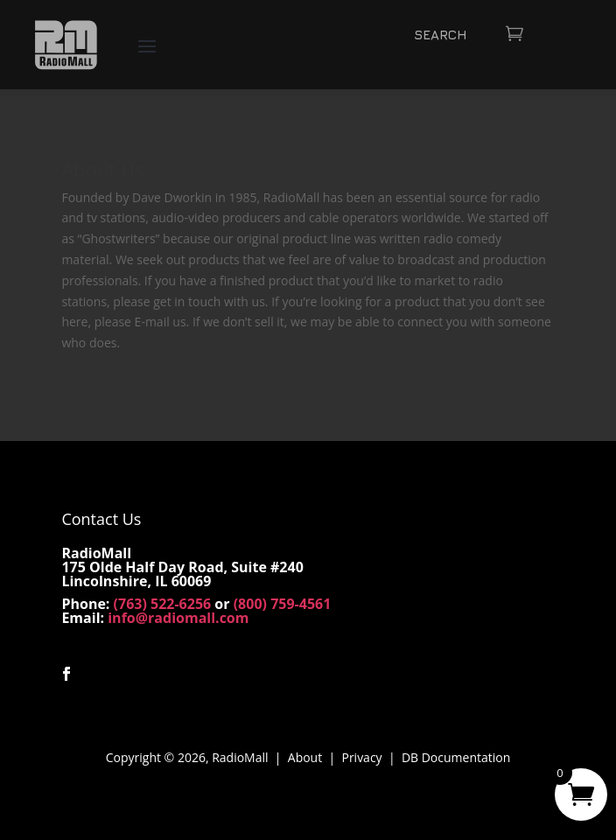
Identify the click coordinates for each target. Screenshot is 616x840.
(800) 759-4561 (283, 604)
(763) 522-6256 (163, 604)
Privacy (361, 757)
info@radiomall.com (178, 618)
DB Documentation (456, 757)
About (305, 757)
